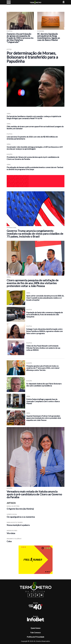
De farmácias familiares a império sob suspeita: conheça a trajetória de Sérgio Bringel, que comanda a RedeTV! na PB (34, 117)
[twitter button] (38, 595)
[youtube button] (42, 595)
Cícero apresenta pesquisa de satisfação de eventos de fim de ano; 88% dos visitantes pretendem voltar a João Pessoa (33, 283)
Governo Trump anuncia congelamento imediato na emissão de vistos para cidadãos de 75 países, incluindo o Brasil (35, 234)
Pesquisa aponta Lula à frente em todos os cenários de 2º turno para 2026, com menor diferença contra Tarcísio (43, 368)
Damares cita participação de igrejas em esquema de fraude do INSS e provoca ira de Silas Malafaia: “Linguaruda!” (20, 38)
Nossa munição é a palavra (18, 525)
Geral (9, 114)
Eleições (10, 154)
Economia (41, 31)
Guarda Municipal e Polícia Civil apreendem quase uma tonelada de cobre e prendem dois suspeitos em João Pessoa (44, 418)
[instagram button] (34, 595)
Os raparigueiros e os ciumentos (21, 517)
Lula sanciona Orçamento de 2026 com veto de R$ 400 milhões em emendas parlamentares (32, 138)
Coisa (9, 541)
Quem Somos (36, 628)
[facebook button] (30, 595)
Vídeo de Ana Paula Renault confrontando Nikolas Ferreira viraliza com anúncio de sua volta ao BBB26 (43, 348)
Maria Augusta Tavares (15, 522)
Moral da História (13, 506)
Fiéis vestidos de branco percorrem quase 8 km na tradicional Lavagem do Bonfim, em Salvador (35, 127)
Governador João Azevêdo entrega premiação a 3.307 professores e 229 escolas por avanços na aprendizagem (35, 148)
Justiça (9, 49)
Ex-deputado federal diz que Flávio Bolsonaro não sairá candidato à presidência (44, 385)
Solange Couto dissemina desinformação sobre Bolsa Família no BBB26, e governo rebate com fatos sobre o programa (45, 331)
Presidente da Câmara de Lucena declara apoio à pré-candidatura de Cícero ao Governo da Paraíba (33, 158)
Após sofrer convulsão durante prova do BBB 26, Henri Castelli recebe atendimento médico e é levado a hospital (45, 298)
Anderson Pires (12, 531)
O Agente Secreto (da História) (20, 509)
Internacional (12, 228)
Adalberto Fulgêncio (14, 539)
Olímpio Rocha (12, 514)
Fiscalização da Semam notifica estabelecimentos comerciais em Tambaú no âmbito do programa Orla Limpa (35, 168)
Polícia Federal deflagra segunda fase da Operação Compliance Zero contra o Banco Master (43, 401)
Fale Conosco (35, 633)
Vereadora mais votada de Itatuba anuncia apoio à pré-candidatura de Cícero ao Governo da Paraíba (34, 494)
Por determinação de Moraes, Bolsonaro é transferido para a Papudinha (32, 57)
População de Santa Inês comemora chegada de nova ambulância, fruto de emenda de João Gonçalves (45, 314)
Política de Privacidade (35, 637)
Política (9, 31)
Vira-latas (11, 533)
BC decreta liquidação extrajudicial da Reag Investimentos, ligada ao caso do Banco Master (49, 37)
